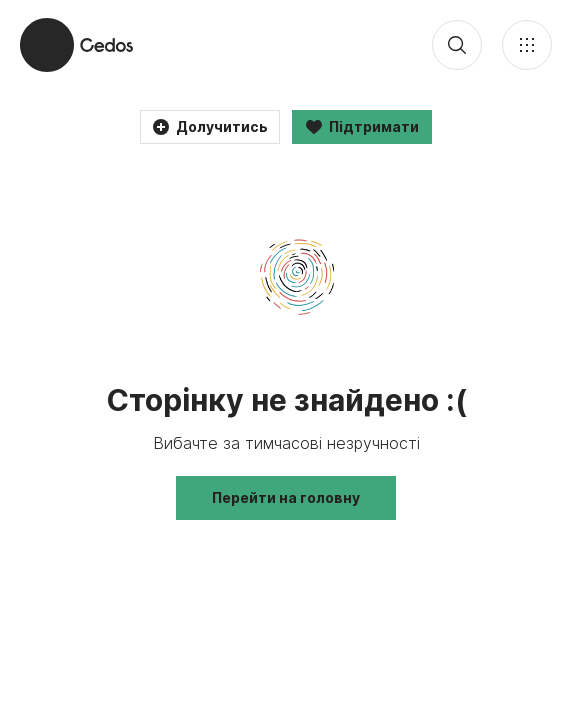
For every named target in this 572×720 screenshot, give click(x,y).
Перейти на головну (286, 497)
